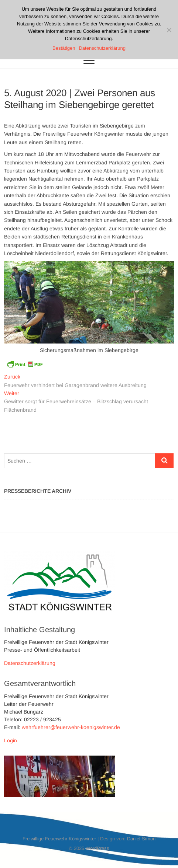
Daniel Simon (141, 839)
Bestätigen (64, 48)
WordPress (97, 848)
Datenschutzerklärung (30, 663)
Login (11, 740)
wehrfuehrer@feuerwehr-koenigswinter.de (71, 727)
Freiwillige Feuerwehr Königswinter (59, 839)
